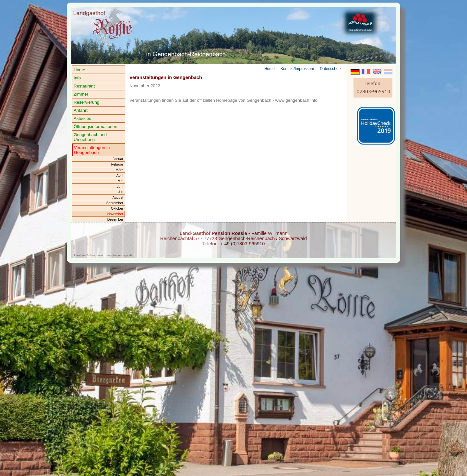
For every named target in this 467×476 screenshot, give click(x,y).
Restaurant (84, 86)
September (115, 203)
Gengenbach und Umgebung (90, 137)
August (118, 197)
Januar (118, 159)
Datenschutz (331, 69)
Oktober (117, 208)
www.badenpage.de (119, 255)
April (120, 175)
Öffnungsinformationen (96, 127)
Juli (121, 192)
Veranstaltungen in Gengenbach (92, 150)
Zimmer (81, 94)
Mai (120, 181)
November (115, 214)
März (119, 170)
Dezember (115, 219)
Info (77, 78)
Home (79, 70)
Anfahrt (81, 110)
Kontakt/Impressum (297, 69)
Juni (120, 186)
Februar (117, 164)
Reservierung (86, 102)
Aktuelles (82, 118)
